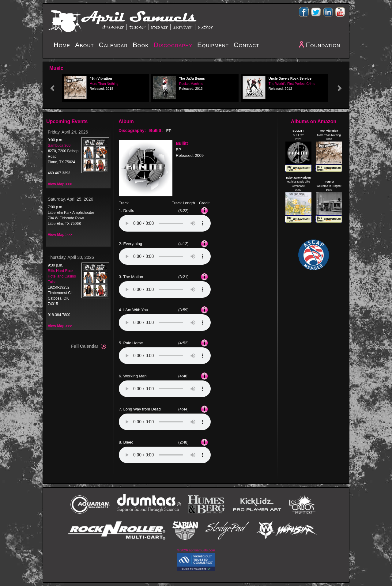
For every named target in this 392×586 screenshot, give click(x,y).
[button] (52, 88)
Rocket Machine (191, 84)
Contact (246, 45)
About (84, 45)
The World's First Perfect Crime (292, 84)
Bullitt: (156, 130)
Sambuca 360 (59, 146)
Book (141, 45)
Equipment (213, 45)
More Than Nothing (104, 84)
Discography (173, 45)
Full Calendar (85, 346)
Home (62, 45)
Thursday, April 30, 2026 (71, 257)
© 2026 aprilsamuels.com (196, 550)
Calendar (113, 45)
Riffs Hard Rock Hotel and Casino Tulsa (62, 276)
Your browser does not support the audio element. (165, 223)
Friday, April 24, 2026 (68, 132)
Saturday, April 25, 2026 (70, 199)
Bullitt (182, 143)
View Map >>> (60, 184)
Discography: (132, 130)
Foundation (323, 45)
